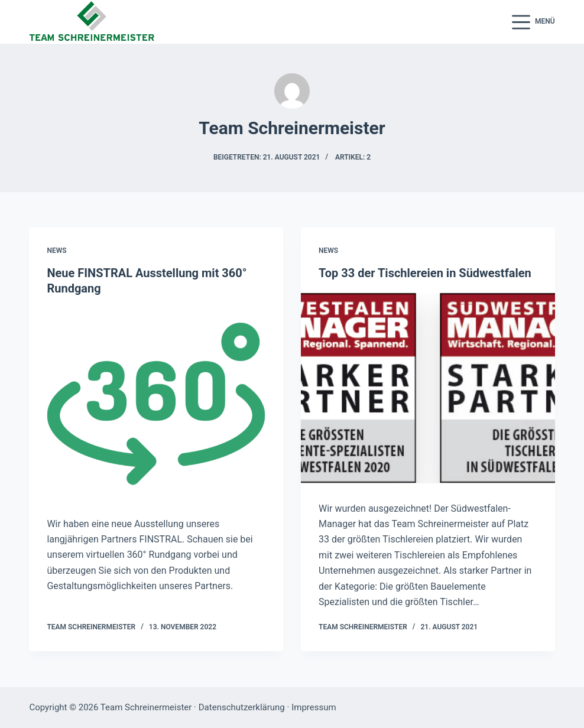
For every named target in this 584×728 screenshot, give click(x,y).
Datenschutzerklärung (242, 707)
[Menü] (533, 22)
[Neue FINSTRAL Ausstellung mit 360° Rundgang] (156, 403)
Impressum (314, 707)
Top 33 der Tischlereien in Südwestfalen (425, 273)
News (56, 251)
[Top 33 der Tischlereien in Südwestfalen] (428, 388)
